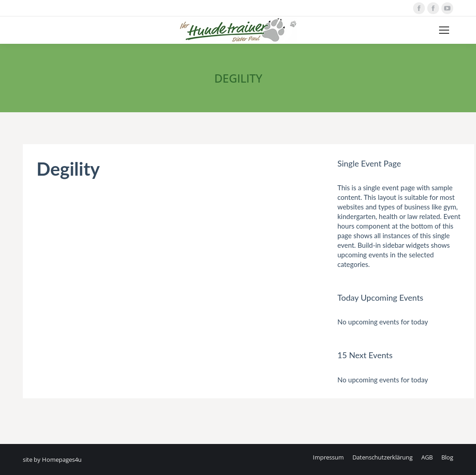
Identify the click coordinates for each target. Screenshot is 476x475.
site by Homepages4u (52, 459)
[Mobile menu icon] (444, 30)
